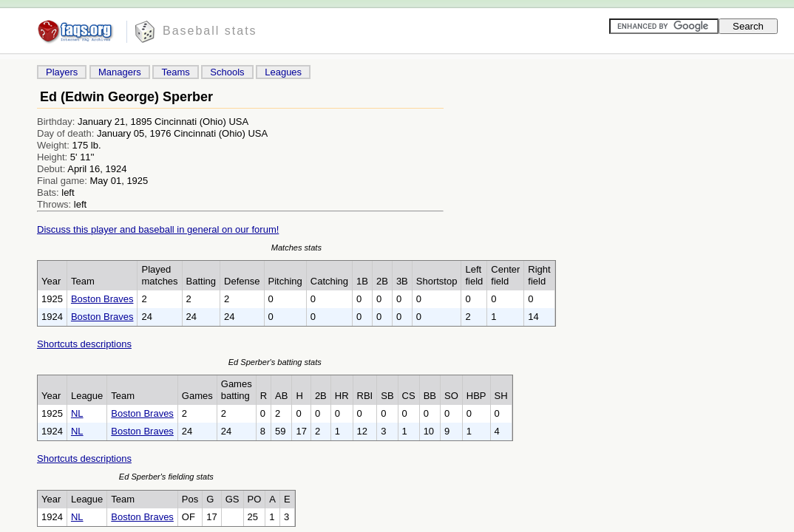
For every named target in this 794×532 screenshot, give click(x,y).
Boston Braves (102, 299)
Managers (120, 72)
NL (77, 413)
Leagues (283, 72)
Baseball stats (210, 31)
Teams (175, 72)
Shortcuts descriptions (84, 344)
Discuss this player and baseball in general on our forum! (158, 229)
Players (62, 72)
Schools (227, 72)
